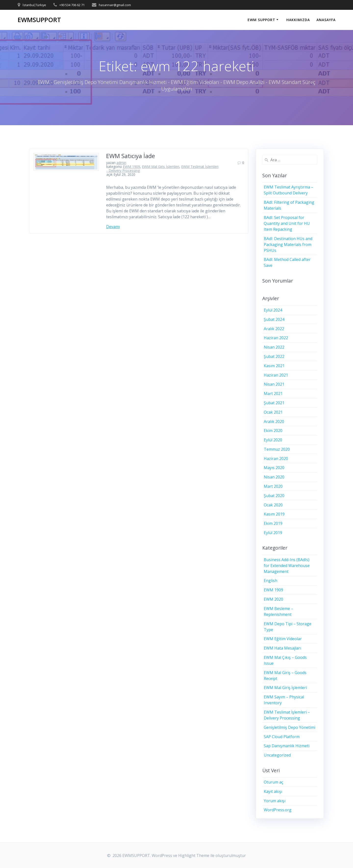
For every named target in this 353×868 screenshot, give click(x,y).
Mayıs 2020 (274, 468)
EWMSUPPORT (39, 20)
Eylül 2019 (273, 533)
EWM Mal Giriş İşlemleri (161, 167)
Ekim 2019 (273, 523)
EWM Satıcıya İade (131, 156)
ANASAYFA (326, 20)
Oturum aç (273, 782)
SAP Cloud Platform (282, 737)
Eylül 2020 (273, 440)
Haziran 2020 (276, 459)
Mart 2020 (273, 486)
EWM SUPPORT (261, 20)
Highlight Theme (194, 855)
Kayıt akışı (273, 791)
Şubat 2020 (274, 496)
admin (121, 163)
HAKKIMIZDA (298, 20)
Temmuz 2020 (277, 449)
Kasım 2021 (274, 366)
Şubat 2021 (274, 403)
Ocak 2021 (273, 412)
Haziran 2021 (276, 375)
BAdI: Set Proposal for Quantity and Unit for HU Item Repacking (287, 223)
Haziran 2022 (276, 338)
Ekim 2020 (273, 431)
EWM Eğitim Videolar (283, 639)
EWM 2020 (273, 599)
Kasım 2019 (274, 514)
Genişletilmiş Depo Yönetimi (290, 727)
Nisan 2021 (274, 384)
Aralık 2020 (274, 421)
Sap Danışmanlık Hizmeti (287, 746)
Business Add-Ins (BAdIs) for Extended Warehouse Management (287, 566)
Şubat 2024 (274, 319)
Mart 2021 (273, 393)
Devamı (113, 227)
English (271, 581)
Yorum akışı (275, 801)
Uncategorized (277, 755)
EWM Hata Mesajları (282, 648)
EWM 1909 (131, 167)
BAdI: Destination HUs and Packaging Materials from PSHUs (288, 244)
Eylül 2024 (273, 310)
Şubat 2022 (274, 356)
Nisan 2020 (274, 477)
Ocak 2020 (273, 505)
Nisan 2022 (274, 347)
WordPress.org (278, 810)
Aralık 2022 (274, 329)
